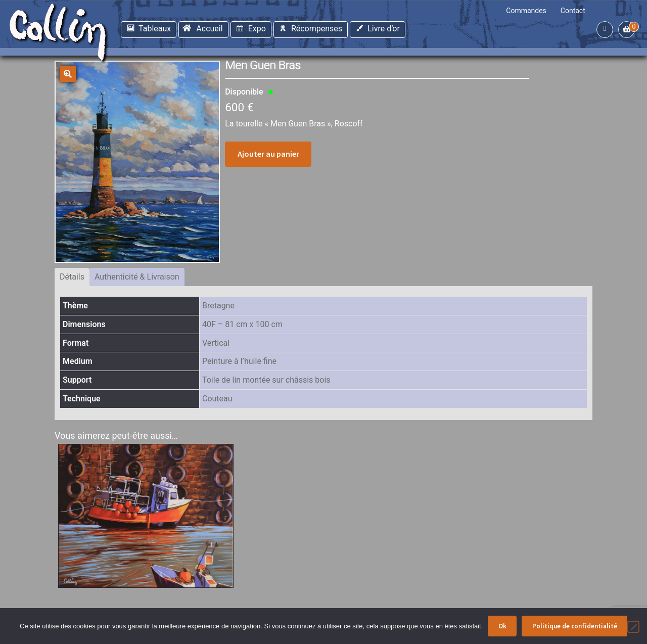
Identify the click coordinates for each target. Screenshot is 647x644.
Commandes (526, 11)
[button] (68, 74)
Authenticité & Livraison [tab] (137, 277)
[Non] (633, 627)
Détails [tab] (72, 277)
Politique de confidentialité (575, 626)
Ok (502, 626)
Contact (573, 11)
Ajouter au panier (268, 154)
